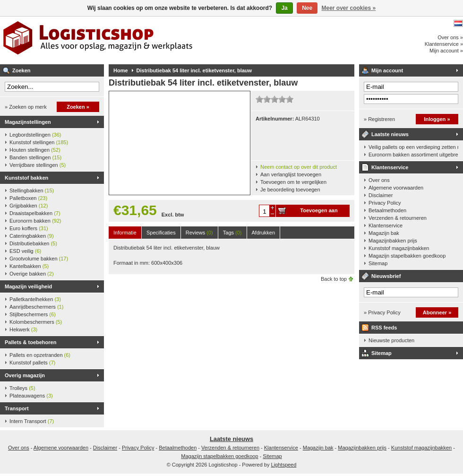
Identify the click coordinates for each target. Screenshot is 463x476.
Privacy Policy (385, 203)
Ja (284, 8)
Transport (17, 408)
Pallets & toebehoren (30, 342)
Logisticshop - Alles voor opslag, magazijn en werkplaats (125, 40)
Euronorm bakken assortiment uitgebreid (413, 155)
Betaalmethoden (387, 210)
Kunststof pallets (32, 363)
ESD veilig (25, 251)
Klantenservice (390, 167)
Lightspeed (284, 465)
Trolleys (22, 388)
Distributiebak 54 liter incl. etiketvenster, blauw (194, 70)
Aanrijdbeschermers (36, 307)
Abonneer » (437, 312)
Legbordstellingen (35, 135)
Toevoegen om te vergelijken (293, 182)
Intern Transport (32, 421)
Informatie (125, 233)
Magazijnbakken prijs (393, 241)
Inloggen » (437, 119)
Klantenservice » (444, 44)
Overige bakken (32, 274)
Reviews (199, 233)
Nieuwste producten (391, 340)
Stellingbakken (32, 190)
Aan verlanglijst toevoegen (291, 174)
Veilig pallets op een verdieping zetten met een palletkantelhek (413, 147)
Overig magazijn (25, 375)
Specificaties (161, 233)
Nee (307, 8)
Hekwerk (23, 329)
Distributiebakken (33, 243)
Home (121, 70)
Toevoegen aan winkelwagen (319, 212)
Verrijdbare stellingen (38, 165)
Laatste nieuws (390, 134)
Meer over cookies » (349, 8)
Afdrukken (264, 233)
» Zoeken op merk (26, 107)
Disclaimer (381, 195)
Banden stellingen (35, 157)
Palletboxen (28, 198)
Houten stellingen (35, 150)
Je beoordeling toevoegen (290, 190)
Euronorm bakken (35, 221)
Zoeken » (78, 107)
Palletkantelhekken (35, 299)
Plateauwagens (31, 396)
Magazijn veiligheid (28, 286)
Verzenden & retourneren (398, 218)
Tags (232, 233)
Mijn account (387, 70)
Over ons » (450, 37)
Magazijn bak (384, 233)
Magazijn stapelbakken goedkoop (407, 256)
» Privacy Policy (382, 312)
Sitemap (378, 263)
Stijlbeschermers (33, 314)
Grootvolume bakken (39, 259)
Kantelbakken (29, 266)
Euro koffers (29, 228)
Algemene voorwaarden (396, 188)
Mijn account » (446, 51)
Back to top (334, 279)
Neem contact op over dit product (299, 167)
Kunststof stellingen (39, 142)
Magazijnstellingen (28, 122)
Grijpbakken (29, 206)
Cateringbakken (32, 236)
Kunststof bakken (26, 178)
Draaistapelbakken (35, 213)
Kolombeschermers (36, 322)
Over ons (379, 180)
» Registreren (379, 119)
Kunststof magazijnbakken (399, 248)
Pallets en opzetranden (40, 355)
